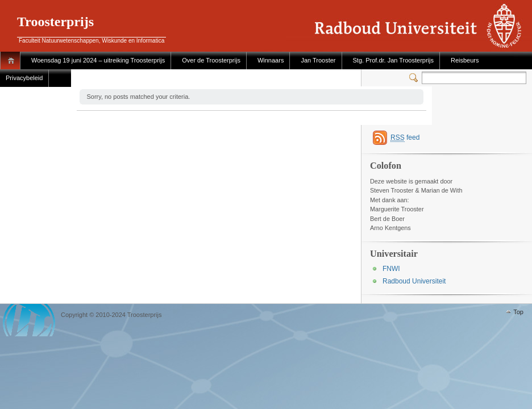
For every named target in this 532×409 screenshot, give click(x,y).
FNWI (391, 269)
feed (405, 138)
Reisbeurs (465, 60)
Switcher (415, 78)
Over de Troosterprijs (211, 60)
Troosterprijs (55, 22)
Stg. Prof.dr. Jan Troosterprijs (393, 60)
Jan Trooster (318, 60)
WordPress (29, 320)
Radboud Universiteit (414, 281)
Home (13, 60)
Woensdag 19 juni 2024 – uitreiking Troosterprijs (98, 60)
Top (518, 312)
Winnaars (271, 60)
